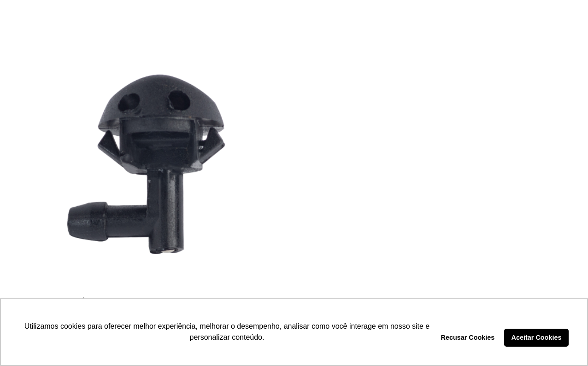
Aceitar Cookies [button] (537, 337)
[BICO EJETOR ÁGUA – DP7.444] (151, 163)
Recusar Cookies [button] (468, 337)
